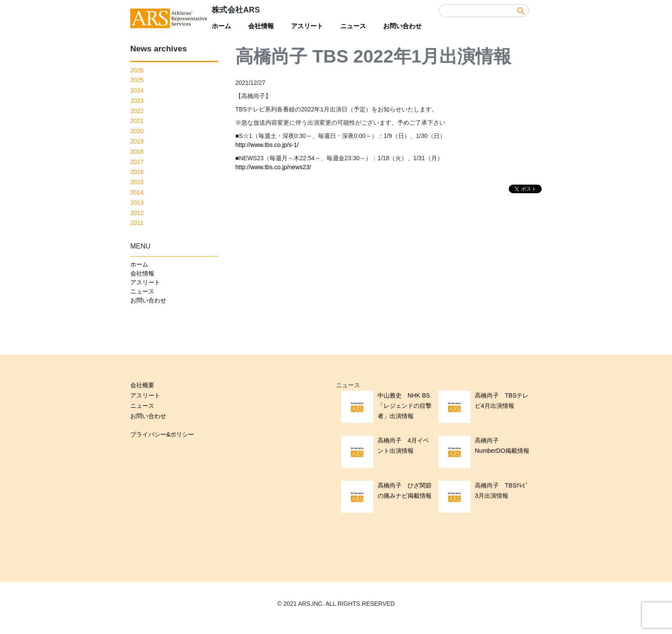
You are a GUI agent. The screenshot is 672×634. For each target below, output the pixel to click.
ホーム (221, 26)
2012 (137, 213)
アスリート (307, 26)
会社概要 (142, 385)
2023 (137, 101)
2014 (137, 192)
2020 (137, 131)
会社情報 (261, 26)
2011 (137, 223)
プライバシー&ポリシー (162, 434)
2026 (137, 70)
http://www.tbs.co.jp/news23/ (273, 167)
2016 (137, 172)
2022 (137, 111)
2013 (137, 203)
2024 (137, 90)
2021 (137, 121)
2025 (137, 80)
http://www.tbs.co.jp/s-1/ (267, 145)
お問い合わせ (402, 26)
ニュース (353, 26)
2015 (137, 182)
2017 (137, 162)
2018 (137, 152)
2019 (137, 141)
